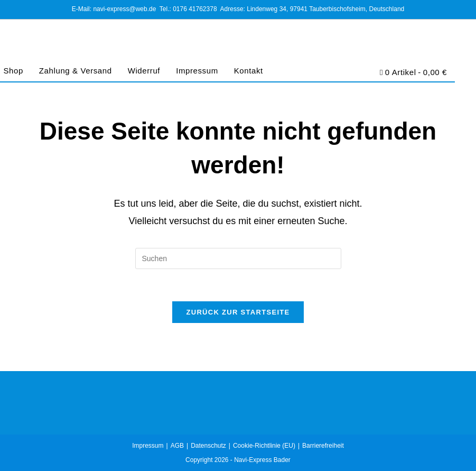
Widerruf (144, 71)
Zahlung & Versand (76, 71)
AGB (177, 446)
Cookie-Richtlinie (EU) (264, 446)
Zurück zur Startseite (238, 312)
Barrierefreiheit (323, 446)
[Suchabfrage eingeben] (238, 258)
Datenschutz (208, 446)
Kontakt (249, 71)
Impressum (197, 71)
